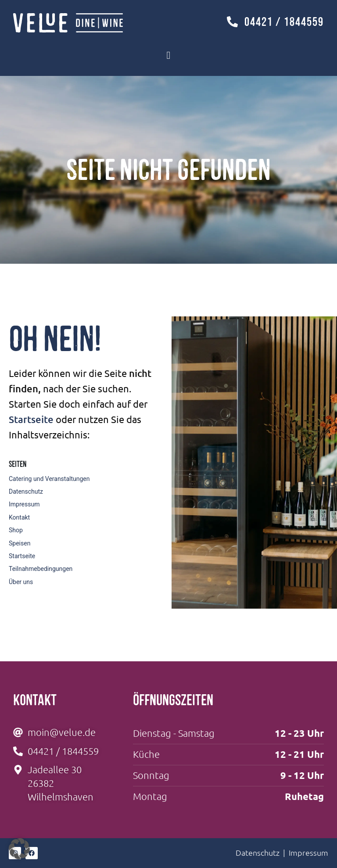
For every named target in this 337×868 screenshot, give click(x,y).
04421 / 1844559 (284, 22)
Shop (16, 530)
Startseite (31, 419)
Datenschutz (26, 491)
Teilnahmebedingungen (41, 569)
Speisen (20, 543)
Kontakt (19, 517)
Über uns (21, 582)
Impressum (24, 504)
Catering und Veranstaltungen (49, 479)
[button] (19, 849)
